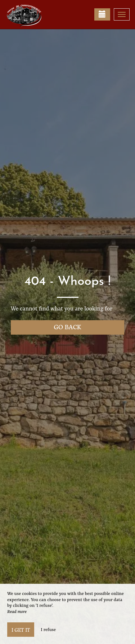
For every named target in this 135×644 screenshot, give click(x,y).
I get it (21, 630)
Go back (68, 327)
